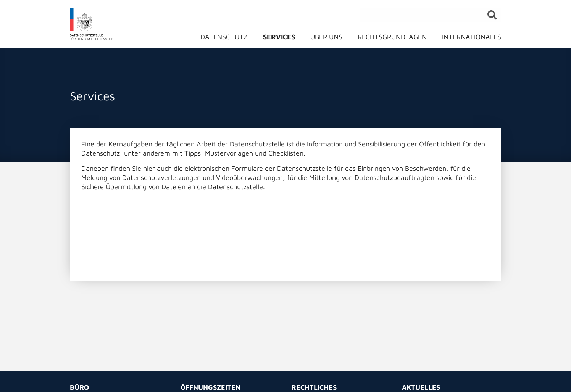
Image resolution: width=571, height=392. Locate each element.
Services (279, 37)
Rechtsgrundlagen (392, 37)
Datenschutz (224, 37)
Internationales (472, 37)
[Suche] (431, 15)
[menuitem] (229, 39)
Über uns (326, 37)
